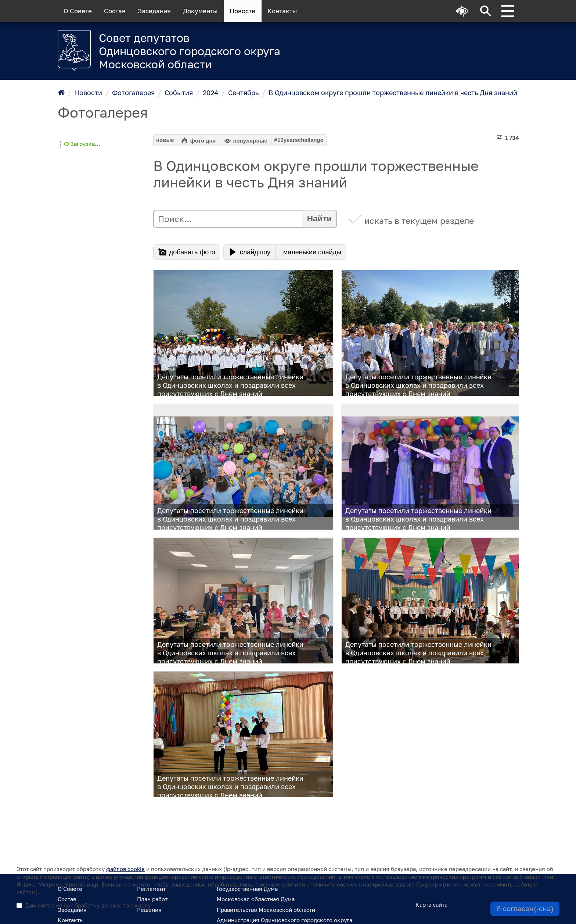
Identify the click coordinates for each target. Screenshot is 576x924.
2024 (210, 93)
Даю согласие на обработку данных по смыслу (221, 905)
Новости (242, 11)
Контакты (282, 11)
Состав (115, 11)
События (179, 93)
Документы (200, 11)
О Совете (78, 11)
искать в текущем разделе (419, 221)
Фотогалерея (133, 93)
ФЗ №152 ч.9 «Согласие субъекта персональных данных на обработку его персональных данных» (284, 905)
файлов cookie (125, 869)
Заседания (154, 11)
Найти (319, 219)
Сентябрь (243, 93)
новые (165, 140)
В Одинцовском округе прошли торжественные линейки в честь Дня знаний (393, 93)
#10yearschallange (299, 140)
